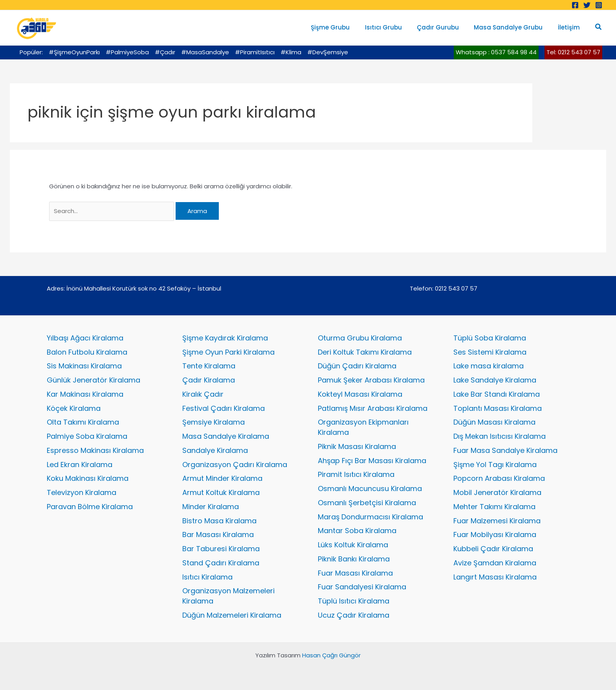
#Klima (291, 52)
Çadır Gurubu (446, 27)
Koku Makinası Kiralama (88, 478)
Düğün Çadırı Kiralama (357, 366)
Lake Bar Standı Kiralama (497, 394)
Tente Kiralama (209, 366)
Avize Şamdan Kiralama (495, 563)
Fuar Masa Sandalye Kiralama (505, 450)
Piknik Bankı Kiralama (354, 559)
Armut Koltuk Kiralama (221, 492)
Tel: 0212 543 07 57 (573, 52)
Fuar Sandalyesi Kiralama (362, 587)
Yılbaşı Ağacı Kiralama (85, 338)
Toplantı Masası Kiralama (498, 408)
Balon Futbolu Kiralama (87, 352)
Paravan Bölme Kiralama (90, 507)
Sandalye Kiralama (215, 450)
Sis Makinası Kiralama (84, 366)
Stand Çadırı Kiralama (221, 563)
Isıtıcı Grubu (395, 27)
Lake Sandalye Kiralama (495, 380)
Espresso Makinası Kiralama (95, 450)
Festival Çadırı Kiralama (224, 408)
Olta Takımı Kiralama (83, 422)
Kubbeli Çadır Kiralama (493, 549)
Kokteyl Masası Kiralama (360, 394)
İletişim (570, 27)
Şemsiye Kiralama (214, 422)
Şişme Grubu (345, 27)
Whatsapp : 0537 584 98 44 (496, 52)
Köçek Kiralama (74, 408)
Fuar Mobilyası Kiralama (495, 535)
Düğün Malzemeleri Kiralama (232, 615)
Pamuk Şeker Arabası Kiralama (371, 380)
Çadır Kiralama (209, 380)
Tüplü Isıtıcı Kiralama (354, 601)
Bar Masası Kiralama (218, 535)
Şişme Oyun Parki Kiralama (228, 352)
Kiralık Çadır (203, 394)
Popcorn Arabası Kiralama (499, 478)
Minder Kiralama (211, 507)
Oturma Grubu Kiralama (360, 338)
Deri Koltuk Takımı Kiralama (365, 352)
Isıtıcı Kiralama (207, 577)
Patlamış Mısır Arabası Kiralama (373, 408)
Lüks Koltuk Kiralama (353, 545)
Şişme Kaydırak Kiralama (225, 338)
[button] (599, 28)
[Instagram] (599, 5)
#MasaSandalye (205, 52)
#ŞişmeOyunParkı (74, 52)
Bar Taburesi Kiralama (221, 549)
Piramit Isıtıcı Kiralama (356, 474)
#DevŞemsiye (328, 52)
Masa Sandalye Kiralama (226, 436)
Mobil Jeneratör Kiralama (497, 492)
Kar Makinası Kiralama (85, 394)
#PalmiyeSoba (127, 52)
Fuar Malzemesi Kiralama (497, 521)
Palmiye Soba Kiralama (87, 436)
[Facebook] (575, 5)
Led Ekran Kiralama (80, 465)
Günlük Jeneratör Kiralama (93, 380)
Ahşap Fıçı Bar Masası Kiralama (372, 461)
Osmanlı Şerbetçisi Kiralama (367, 503)
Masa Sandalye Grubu (513, 27)
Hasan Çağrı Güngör (331, 655)
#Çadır (165, 52)
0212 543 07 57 (456, 288)
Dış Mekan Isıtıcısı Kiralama (500, 436)
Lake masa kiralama (489, 366)
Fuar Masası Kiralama (355, 573)
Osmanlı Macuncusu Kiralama (370, 489)
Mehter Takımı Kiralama (494, 507)
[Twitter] (587, 5)
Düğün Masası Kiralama (494, 422)
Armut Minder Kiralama (222, 478)
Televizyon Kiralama (82, 492)
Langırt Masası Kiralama (495, 577)
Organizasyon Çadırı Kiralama (235, 465)
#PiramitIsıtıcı (255, 52)
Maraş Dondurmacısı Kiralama (370, 517)
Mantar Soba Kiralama (357, 531)
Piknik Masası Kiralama (357, 446)
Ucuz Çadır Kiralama (354, 615)
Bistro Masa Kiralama (219, 521)
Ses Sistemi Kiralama (490, 352)
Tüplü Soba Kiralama (490, 338)
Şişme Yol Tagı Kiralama (495, 465)
